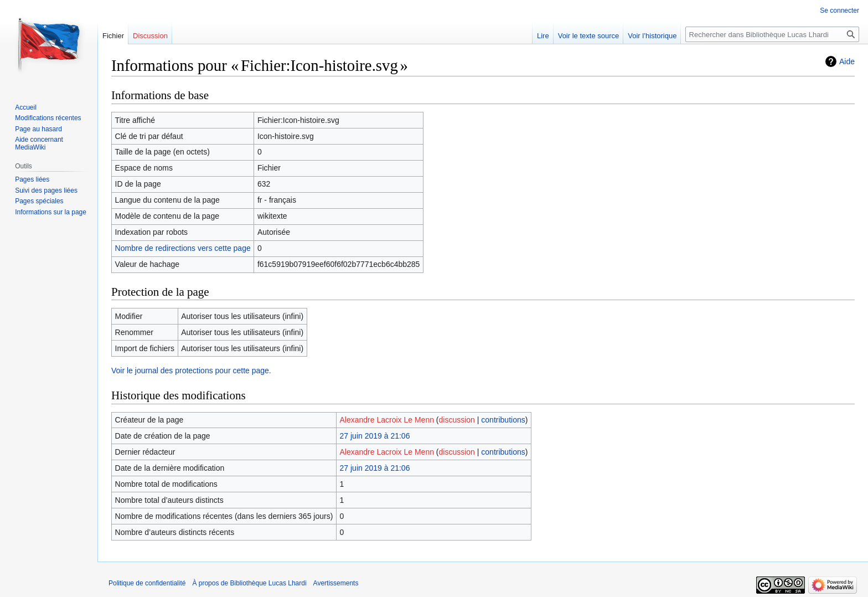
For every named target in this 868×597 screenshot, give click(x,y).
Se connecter (839, 11)
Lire (543, 36)
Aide (847, 61)
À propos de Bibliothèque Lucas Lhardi (249, 583)
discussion (457, 420)
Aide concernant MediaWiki (39, 143)
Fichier (113, 36)
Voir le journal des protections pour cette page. (191, 370)
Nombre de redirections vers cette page (183, 248)
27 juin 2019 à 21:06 (375, 436)
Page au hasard (38, 129)
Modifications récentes (48, 118)
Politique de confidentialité (147, 583)
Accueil (26, 107)
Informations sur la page (51, 212)
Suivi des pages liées (46, 191)
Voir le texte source (589, 36)
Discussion (150, 36)
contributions (503, 420)
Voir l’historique (652, 36)
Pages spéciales (39, 201)
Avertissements (336, 583)
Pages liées (32, 179)
